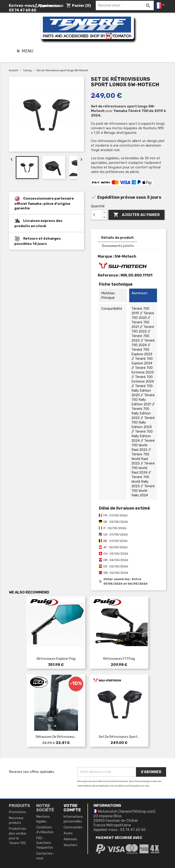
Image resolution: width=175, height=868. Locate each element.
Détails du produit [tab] (117, 238)
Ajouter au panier (136, 215)
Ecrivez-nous (22, 6)
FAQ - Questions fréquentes (45, 843)
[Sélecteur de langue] (161, 5)
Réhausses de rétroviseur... (56, 737)
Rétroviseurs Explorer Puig (56, 659)
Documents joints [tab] (118, 246)
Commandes (73, 827)
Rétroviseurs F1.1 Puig (119, 659)
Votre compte (72, 808)
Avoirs (68, 833)
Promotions (18, 812)
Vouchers (70, 845)
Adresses (70, 839)
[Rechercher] (125, 5)
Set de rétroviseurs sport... (119, 737)
